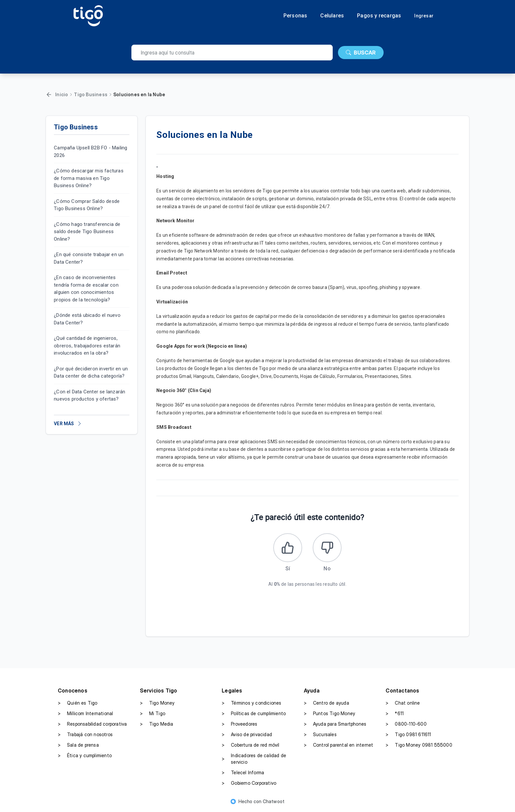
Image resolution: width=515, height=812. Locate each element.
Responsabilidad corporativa (92, 725)
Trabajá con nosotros (85, 735)
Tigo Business (91, 94)
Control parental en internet (339, 746)
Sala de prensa (78, 746)
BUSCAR (361, 53)
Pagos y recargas (379, 16)
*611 (395, 714)
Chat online (403, 704)
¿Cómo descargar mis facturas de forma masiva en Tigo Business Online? (89, 178)
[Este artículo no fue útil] (327, 548)
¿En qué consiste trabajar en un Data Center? (89, 258)
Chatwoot (274, 802)
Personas (295, 16)
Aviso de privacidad (247, 735)
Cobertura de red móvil (250, 746)
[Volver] (49, 95)
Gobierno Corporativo (249, 784)
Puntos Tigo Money (329, 714)
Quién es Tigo (78, 704)
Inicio (62, 94)
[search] (232, 53)
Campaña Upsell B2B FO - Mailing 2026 (90, 152)
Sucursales (320, 735)
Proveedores (239, 725)
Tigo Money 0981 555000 (419, 746)
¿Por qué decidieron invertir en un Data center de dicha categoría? (91, 373)
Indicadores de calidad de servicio (254, 759)
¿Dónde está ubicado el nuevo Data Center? (87, 319)
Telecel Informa (243, 773)
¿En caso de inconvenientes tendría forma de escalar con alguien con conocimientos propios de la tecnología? (86, 289)
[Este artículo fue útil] (287, 548)
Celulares (332, 16)
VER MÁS (68, 424)
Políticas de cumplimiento (254, 714)
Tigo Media (157, 725)
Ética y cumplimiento (85, 756)
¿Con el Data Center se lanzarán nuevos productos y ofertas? (90, 395)
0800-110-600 (406, 725)
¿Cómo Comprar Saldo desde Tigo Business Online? (87, 205)
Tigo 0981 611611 (408, 735)
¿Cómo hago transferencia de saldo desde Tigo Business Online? (87, 232)
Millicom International (85, 714)
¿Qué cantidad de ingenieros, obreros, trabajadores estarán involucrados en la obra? (87, 346)
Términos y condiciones (251, 704)
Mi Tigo (153, 714)
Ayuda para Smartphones (335, 725)
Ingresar (424, 16)
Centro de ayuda (326, 704)
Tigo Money (157, 704)
